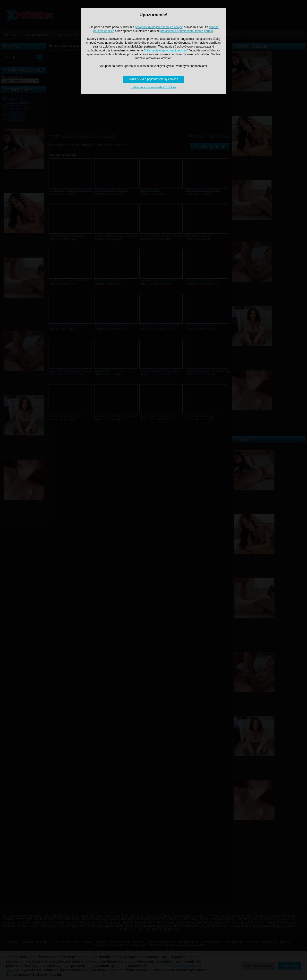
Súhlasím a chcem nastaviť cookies (154, 87)
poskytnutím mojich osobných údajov (159, 27)
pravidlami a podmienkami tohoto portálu (187, 31)
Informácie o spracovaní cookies (166, 50)
